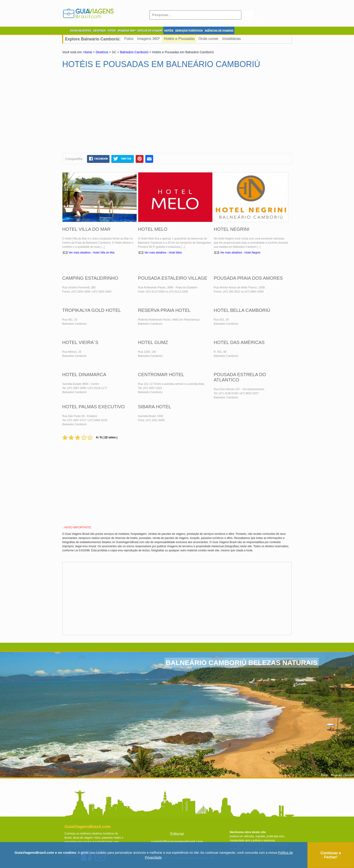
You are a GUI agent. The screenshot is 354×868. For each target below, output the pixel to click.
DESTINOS (100, 31)
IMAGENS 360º (127, 31)
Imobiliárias (232, 39)
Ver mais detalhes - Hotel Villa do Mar (92, 253)
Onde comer (208, 39)
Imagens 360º (148, 39)
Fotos (129, 39)
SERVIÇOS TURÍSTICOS (189, 31)
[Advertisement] (107, 113)
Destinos (102, 52)
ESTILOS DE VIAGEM (150, 31)
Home (88, 52)
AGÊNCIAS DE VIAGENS (219, 31)
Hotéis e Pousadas (179, 39)
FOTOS (112, 31)
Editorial (177, 834)
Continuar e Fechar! (331, 855)
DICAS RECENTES (81, 31)
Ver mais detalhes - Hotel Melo (163, 253)
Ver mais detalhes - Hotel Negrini (240, 253)
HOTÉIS (169, 31)
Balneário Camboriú (134, 52)
